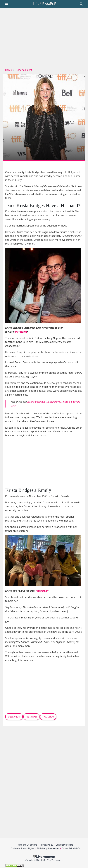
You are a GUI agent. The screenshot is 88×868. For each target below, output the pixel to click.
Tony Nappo (48, 717)
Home (9, 70)
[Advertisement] (48, 39)
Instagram (21, 332)
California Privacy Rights (23, 848)
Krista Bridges (14, 717)
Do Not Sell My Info (71, 848)
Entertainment (24, 70)
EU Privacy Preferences (48, 848)
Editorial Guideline (64, 845)
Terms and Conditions (27, 845)
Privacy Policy (47, 845)
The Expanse (32, 717)
